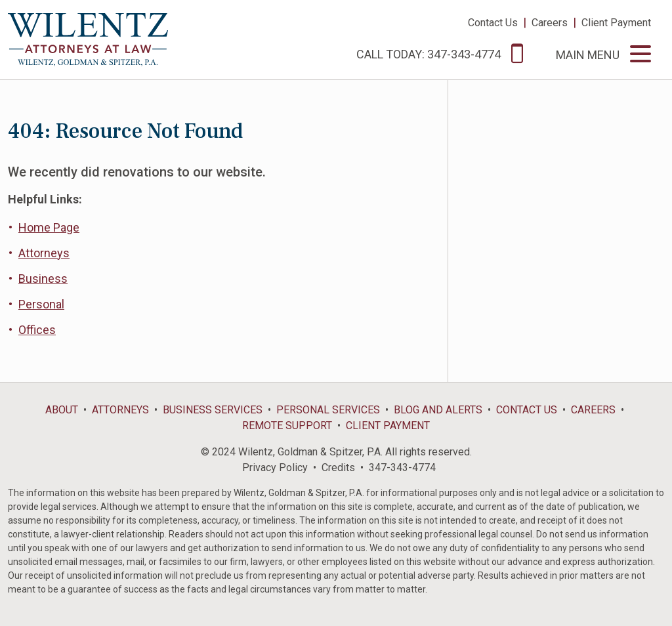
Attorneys (44, 253)
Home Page (49, 227)
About (62, 410)
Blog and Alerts (438, 410)
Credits (338, 468)
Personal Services (328, 410)
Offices (37, 330)
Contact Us (493, 23)
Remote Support (287, 426)
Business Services (213, 410)
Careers (550, 23)
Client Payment (616, 23)
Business (43, 279)
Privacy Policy (275, 468)
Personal (41, 304)
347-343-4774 (402, 468)
